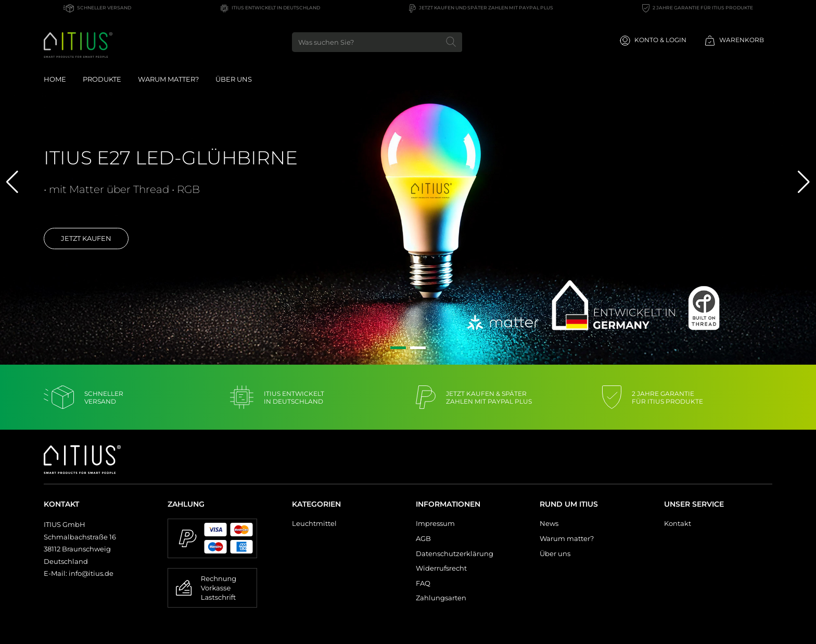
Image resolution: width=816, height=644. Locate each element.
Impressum (435, 523)
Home (55, 79)
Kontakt (678, 523)
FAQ (423, 583)
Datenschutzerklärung (455, 553)
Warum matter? (567, 538)
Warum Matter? (168, 79)
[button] (398, 348)
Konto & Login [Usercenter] (653, 41)
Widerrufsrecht (441, 568)
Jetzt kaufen (86, 238)
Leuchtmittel (314, 523)
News (549, 523)
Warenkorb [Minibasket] (734, 41)
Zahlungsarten (441, 598)
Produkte (102, 79)
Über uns (234, 79)
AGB (423, 538)
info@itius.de (91, 573)
